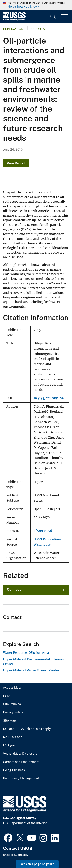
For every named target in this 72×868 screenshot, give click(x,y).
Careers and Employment (21, 762)
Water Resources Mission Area (26, 653)
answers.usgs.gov (16, 855)
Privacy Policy (13, 712)
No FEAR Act (12, 737)
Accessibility (12, 688)
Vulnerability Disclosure (20, 754)
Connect (14, 589)
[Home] (14, 20)
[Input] (44, 16)
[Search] (53, 16)
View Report (16, 163)
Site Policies (12, 704)
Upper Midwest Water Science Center (31, 670)
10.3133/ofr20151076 (49, 398)
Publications (14, 29)
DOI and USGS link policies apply (27, 729)
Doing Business (14, 770)
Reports (38, 29)
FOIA (7, 696)
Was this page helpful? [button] (37, 864)
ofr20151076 (43, 531)
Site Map (10, 721)
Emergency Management (21, 779)
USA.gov (9, 745)
